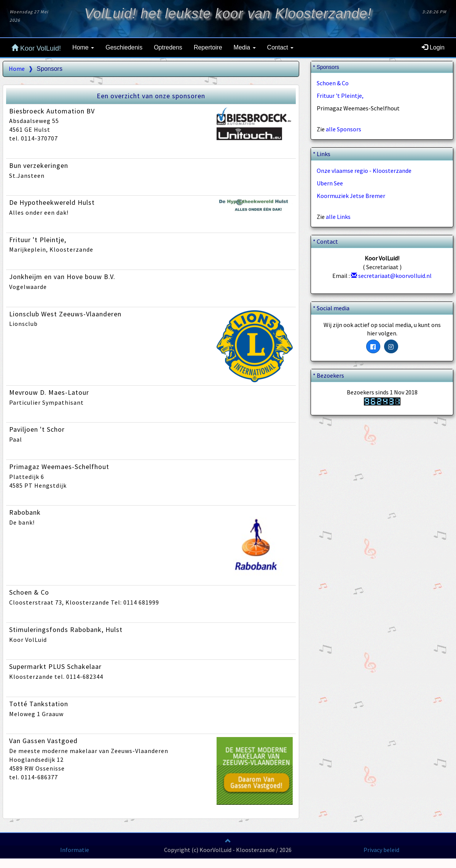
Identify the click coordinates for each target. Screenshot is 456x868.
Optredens (168, 47)
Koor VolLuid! (36, 48)
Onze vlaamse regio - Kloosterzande (364, 171)
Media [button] (245, 47)
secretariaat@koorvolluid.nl (391, 276)
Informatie (75, 850)
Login (433, 47)
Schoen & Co (333, 83)
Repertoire (208, 47)
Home (17, 69)
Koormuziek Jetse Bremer (351, 196)
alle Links (338, 217)
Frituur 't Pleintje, (340, 96)
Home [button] (83, 47)
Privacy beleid (381, 850)
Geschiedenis (124, 47)
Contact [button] (281, 47)
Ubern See (330, 183)
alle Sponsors (344, 129)
